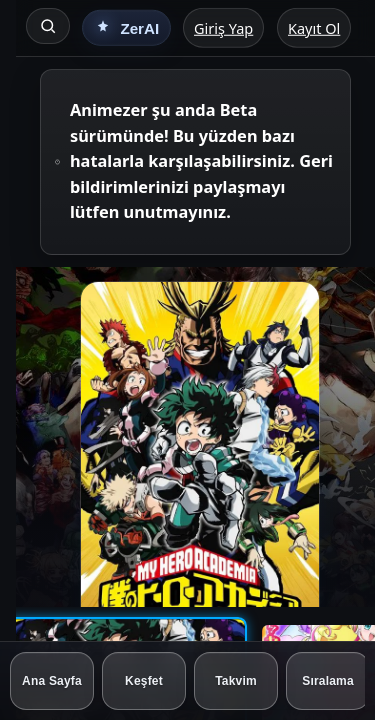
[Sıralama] (328, 681)
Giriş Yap (223, 28)
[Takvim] (236, 681)
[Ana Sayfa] (52, 681)
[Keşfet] (144, 681)
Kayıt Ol (314, 28)
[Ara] (48, 26)
